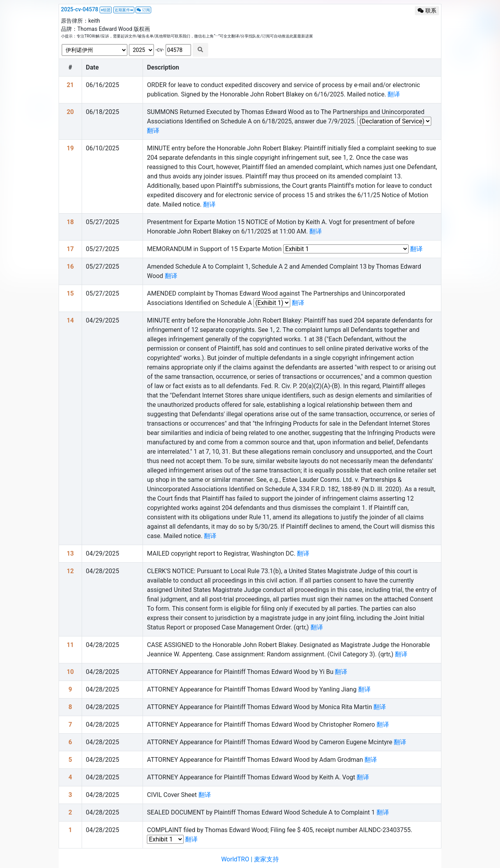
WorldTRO (235, 859)
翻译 (394, 94)
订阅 (143, 10)
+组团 (106, 10)
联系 (427, 11)
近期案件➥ (124, 10)
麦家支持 (266, 859)
